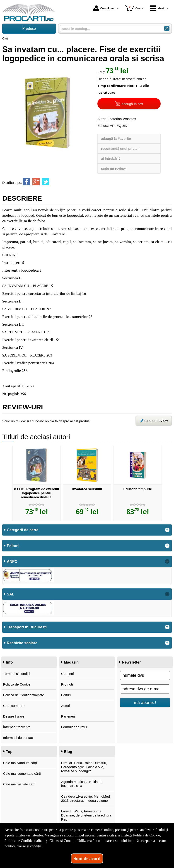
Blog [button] (68, 752)
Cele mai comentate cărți (22, 773)
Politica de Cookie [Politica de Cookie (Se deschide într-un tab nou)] (146, 835)
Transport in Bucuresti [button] (27, 627)
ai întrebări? (111, 159)
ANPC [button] (12, 561)
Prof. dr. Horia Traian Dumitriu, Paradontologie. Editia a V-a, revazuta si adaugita (84, 767)
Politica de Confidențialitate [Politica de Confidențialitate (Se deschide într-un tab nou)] (25, 841)
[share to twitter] (46, 182)
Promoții (67, 684)
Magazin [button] (71, 662)
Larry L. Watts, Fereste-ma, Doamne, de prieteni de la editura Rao (86, 815)
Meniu (158, 8)
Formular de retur (74, 727)
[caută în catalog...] (110, 29)
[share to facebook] (27, 182)
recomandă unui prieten (120, 149)
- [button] (167, 561)
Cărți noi (68, 674)
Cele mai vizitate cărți (19, 784)
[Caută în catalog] (167, 28)
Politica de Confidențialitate (24, 695)
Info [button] (9, 662)
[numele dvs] (145, 675)
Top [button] (9, 752)
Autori (66, 706)
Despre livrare (14, 716)
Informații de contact (18, 738)
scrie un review (113, 168)
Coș (133, 8)
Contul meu (104, 8)
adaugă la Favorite (116, 139)
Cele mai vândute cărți (20, 763)
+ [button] (167, 530)
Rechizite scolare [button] (22, 643)
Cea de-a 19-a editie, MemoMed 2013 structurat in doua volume (86, 798)
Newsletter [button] (131, 662)
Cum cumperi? (14, 706)
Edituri (66, 695)
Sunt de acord (87, 858)
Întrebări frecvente (17, 727)
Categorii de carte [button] (23, 530)
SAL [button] (11, 594)
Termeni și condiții (17, 674)
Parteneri (68, 716)
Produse (29, 28)
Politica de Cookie (17, 684)
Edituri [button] (13, 546)
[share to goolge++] (36, 182)
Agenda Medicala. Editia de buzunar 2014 (82, 784)
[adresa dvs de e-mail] (145, 689)
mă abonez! (145, 702)
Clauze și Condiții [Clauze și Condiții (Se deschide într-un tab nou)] (63, 841)
